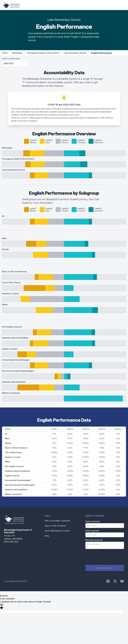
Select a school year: (11, 58)
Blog (47, 536)
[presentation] (104, 557)
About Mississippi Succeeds (57, 531)
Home (5, 53)
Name (92, 521)
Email (92, 531)
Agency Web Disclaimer (55, 526)
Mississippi (17, 53)
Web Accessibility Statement (57, 521)
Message (94, 540)
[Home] (11, 5)
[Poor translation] (2, 606)
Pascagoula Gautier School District (43, 53)
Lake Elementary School (75, 53)
